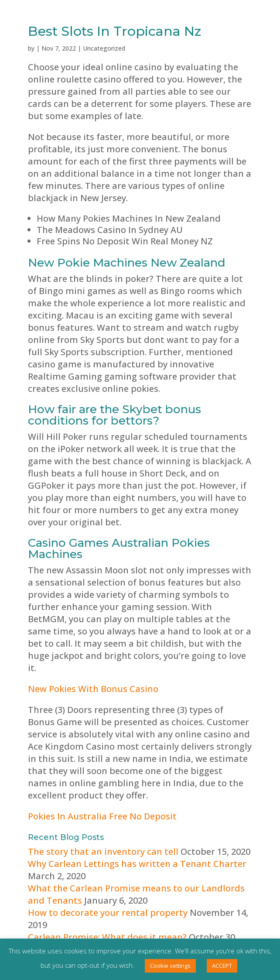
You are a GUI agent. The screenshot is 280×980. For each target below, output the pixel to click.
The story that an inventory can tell (103, 852)
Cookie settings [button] (170, 966)
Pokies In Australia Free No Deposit (102, 816)
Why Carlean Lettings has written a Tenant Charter (137, 864)
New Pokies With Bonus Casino (93, 689)
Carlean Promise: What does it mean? (107, 937)
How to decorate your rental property (108, 913)
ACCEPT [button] (222, 966)
